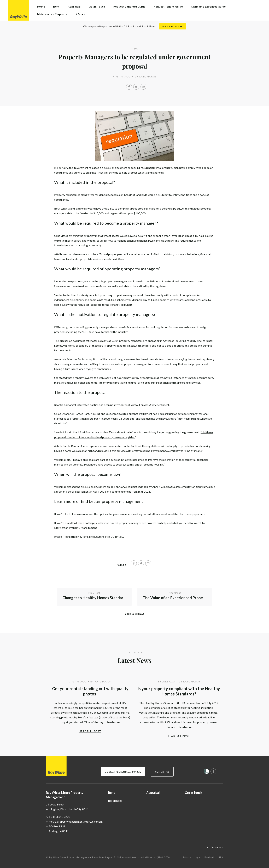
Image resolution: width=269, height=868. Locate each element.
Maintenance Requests (52, 14)
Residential (115, 801)
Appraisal (74, 6)
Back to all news (134, 613)
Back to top (217, 847)
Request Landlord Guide (129, 6)
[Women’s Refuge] (206, 772)
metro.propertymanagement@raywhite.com (76, 821)
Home (41, 6)
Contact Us (162, 772)
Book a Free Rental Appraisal (123, 772)
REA (221, 857)
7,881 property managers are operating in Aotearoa (143, 341)
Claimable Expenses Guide (208, 6)
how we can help (157, 523)
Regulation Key (73, 537)
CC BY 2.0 (117, 537)
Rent (111, 793)
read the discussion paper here (187, 514)
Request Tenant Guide (168, 6)
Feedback (210, 857)
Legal (198, 857)
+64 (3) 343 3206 (60, 817)
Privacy (187, 857)
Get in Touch (97, 6)
